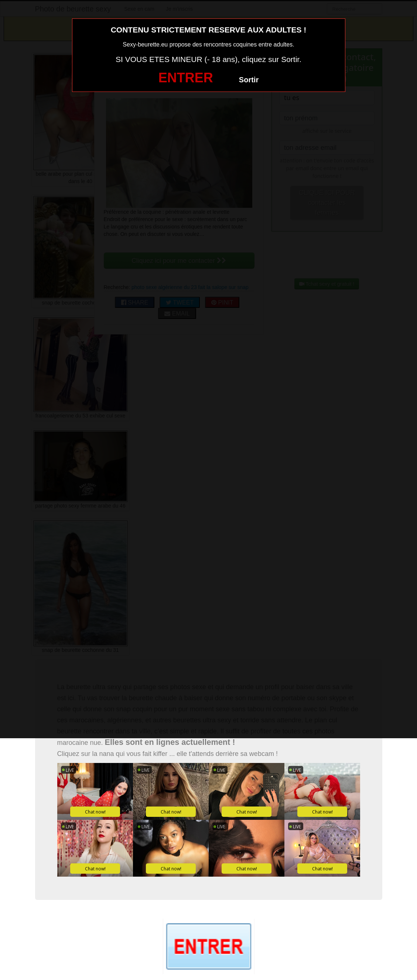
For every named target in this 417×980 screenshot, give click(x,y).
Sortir (249, 80)
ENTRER (186, 78)
